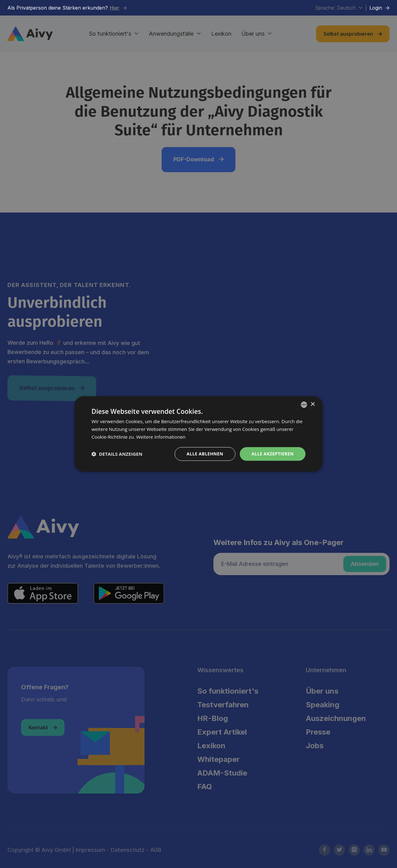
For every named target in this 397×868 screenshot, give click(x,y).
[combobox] (304, 405)
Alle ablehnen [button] (205, 454)
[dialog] (198, 434)
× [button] (312, 404)
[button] (117, 454)
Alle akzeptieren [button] (273, 454)
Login (379, 8)
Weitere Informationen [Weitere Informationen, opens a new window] (161, 437)
